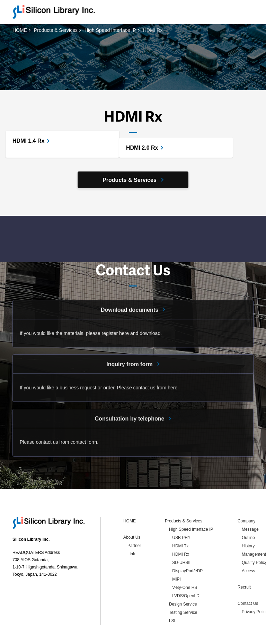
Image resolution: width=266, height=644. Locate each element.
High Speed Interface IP (110, 30)
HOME (20, 30)
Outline (248, 515)
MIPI (176, 557)
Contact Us (248, 581)
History (248, 523)
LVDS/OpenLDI (186, 573)
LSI (172, 598)
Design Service (183, 582)
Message (250, 507)
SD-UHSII (181, 540)
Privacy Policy (55, 637)
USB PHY (181, 515)
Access (249, 548)
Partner (134, 523)
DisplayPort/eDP (187, 548)
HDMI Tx (180, 523)
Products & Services (56, 30)
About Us (132, 515)
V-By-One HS (185, 565)
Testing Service (183, 590)
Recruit (244, 565)
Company (246, 499)
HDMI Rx (181, 532)
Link (131, 531)
